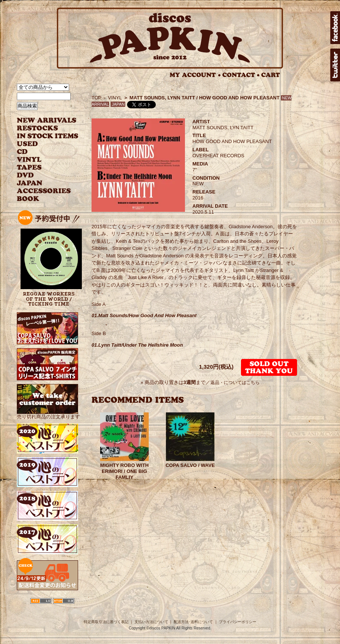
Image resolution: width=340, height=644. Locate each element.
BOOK (28, 199)
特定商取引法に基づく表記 (106, 622)
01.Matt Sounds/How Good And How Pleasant (144, 315)
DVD (25, 175)
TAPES (29, 168)
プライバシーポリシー (238, 622)
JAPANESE (42, 183)
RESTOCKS (42, 128)
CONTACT (241, 75)
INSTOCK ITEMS (47, 136)
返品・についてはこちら (235, 383)
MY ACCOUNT (195, 75)
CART (271, 75)
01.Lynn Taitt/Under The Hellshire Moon (137, 345)
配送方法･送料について (193, 622)
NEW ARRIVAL (47, 120)
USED (42, 144)
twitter (335, 65)
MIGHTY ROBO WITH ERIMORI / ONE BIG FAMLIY (124, 471)
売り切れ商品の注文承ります (48, 414)
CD (22, 152)
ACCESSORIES (44, 191)
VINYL (30, 160)
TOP (97, 98)
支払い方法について (151, 622)
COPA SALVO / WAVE (190, 465)
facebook (335, 28)
